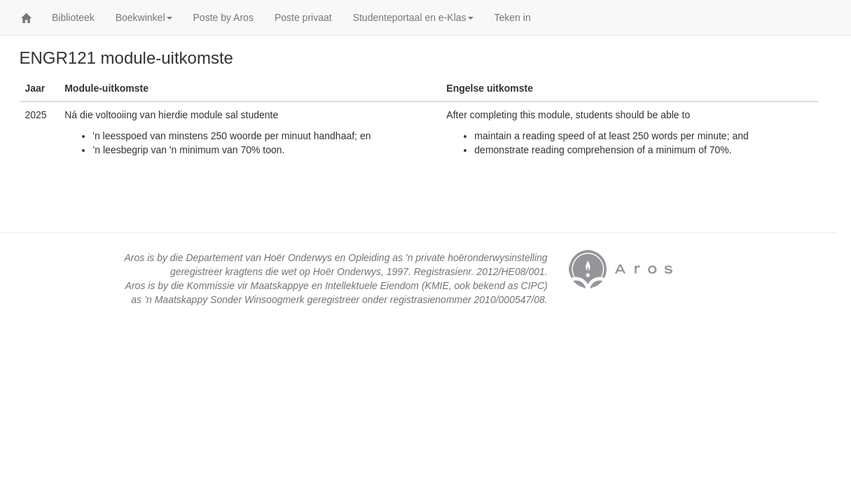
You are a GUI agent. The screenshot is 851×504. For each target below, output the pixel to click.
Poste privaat (303, 17)
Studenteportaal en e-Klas (413, 17)
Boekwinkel (144, 17)
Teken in (513, 17)
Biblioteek (73, 17)
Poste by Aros (223, 17)
